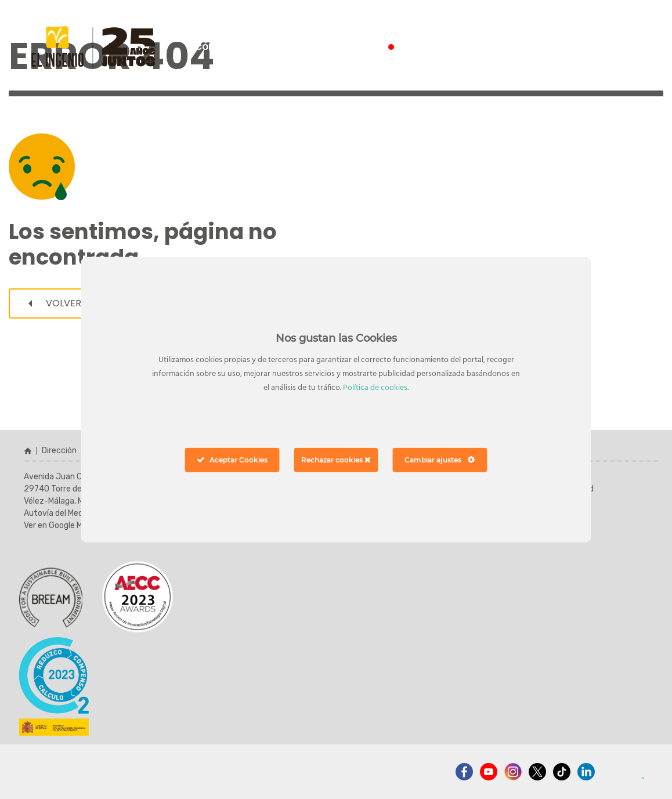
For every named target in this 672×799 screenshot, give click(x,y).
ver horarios (598, 47)
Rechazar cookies (336, 460)
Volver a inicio (74, 303)
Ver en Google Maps (60, 525)
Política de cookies (375, 388)
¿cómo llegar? (226, 46)
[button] (638, 765)
